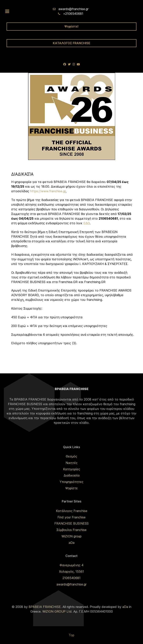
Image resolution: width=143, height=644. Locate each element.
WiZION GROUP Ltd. (57, 611)
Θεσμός (71, 456)
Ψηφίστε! (71, 26)
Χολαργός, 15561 (71, 571)
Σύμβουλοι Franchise (71, 530)
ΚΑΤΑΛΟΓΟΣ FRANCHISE (72, 43)
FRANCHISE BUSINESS (71, 523)
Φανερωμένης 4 (71, 565)
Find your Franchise (71, 517)
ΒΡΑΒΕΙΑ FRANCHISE (45, 607)
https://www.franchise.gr (48, 191)
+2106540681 (73, 14)
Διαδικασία (72, 475)
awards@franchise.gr (73, 9)
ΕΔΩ (87, 223)
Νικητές (72, 463)
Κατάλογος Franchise (72, 511)
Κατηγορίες (72, 469)
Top (71, 635)
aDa (72, 543)
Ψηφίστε (71, 488)
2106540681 (71, 578)
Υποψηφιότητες (71, 482)
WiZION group (71, 536)
